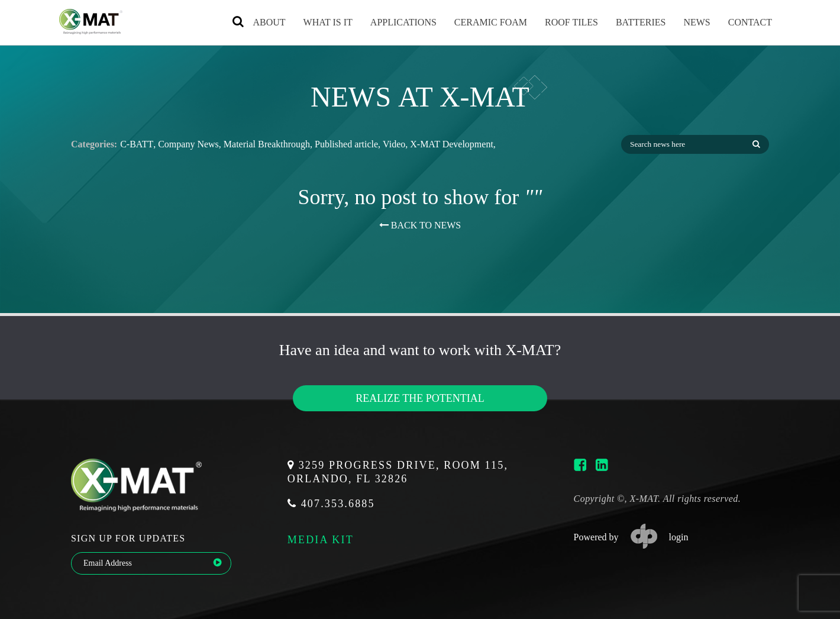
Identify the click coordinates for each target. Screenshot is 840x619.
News (685, 22)
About (258, 22)
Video (394, 144)
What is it (317, 22)
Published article (346, 144)
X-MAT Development (452, 144)
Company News (188, 144)
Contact (739, 22)
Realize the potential (420, 398)
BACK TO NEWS (420, 225)
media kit (321, 539)
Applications (392, 22)
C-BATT (137, 144)
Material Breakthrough (267, 144)
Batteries (629, 22)
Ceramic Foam (479, 22)
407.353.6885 (331, 504)
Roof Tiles (560, 22)
